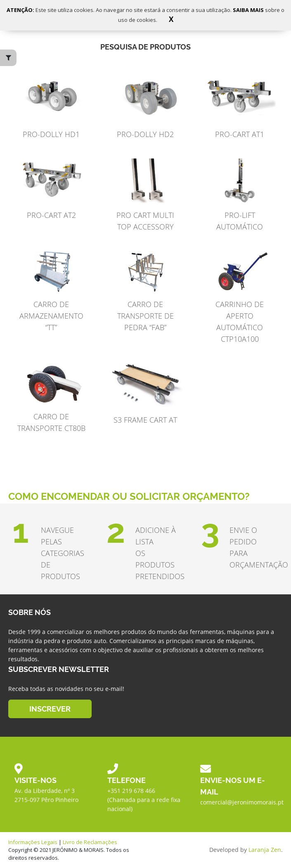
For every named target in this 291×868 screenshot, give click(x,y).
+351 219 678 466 (131, 791)
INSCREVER (50, 708)
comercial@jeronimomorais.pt (242, 802)
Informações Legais (33, 842)
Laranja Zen (265, 850)
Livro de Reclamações (90, 842)
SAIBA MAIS (249, 10)
